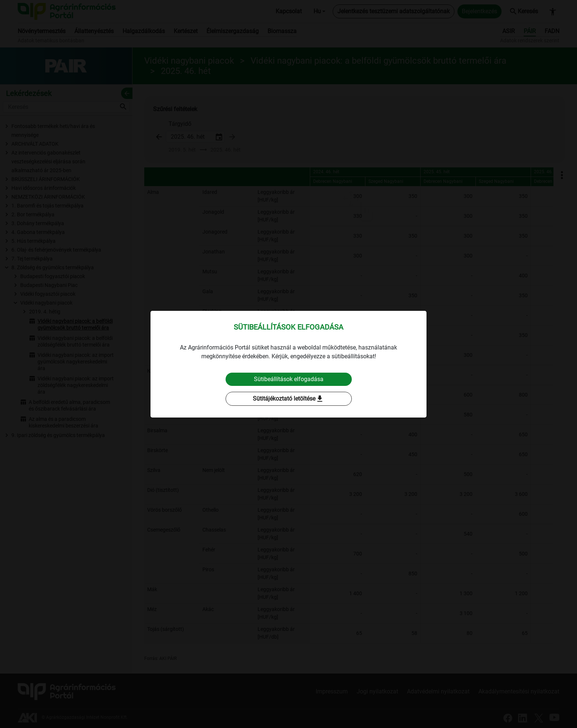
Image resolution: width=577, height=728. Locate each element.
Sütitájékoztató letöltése (288, 399)
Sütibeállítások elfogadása (289, 379)
